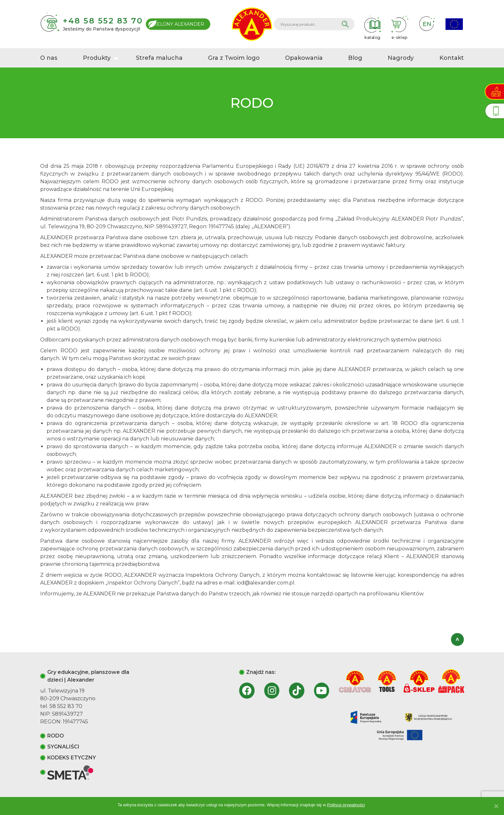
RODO (56, 736)
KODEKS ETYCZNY (72, 758)
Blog (355, 58)
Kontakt (452, 58)
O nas (49, 58)
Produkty (97, 58)
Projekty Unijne (454, 24)
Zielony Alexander (178, 24)
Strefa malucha (159, 58)
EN (427, 24)
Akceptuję (377, 805)
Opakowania (304, 58)
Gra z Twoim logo (234, 58)
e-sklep (400, 24)
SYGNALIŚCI (63, 747)
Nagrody (401, 58)
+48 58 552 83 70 (103, 21)
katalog (372, 24)
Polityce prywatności (346, 805)
